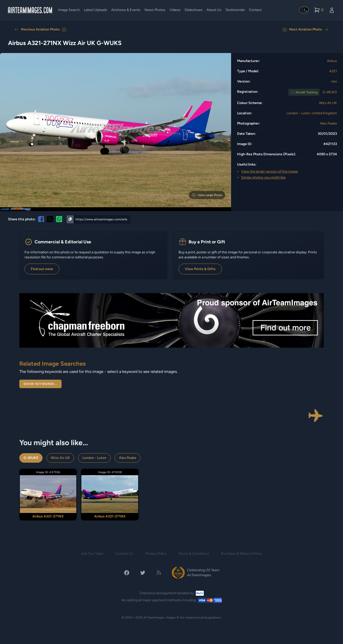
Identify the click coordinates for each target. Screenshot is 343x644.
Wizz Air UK (328, 103)
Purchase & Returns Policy (242, 554)
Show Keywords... (40, 384)
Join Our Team (92, 554)
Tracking (306, 92)
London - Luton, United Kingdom (312, 113)
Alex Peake (328, 123)
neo (334, 81)
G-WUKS (330, 92)
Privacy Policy (156, 554)
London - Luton (94, 458)
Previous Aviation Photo (40, 30)
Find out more (42, 269)
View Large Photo (207, 195)
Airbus (332, 61)
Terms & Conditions (194, 554)
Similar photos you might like (263, 177)
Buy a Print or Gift (207, 242)
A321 (333, 71)
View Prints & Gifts (200, 269)
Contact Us (124, 554)
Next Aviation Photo (306, 30)
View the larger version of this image (270, 171)
